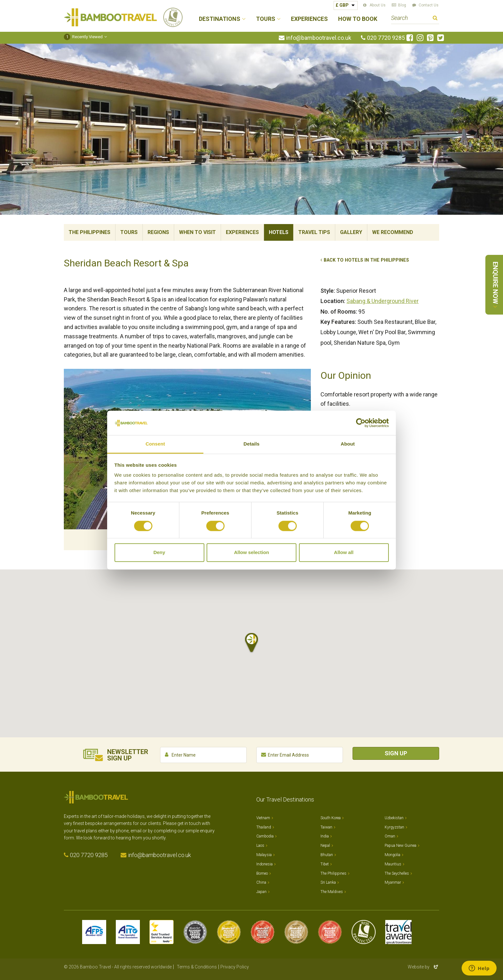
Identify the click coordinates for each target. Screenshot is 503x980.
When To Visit (197, 232)
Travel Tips (314, 232)
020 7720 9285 (386, 38)
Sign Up (396, 753)
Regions (158, 232)
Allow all (344, 553)
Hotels (279, 232)
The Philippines (90, 232)
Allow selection (251, 553)
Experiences (309, 19)
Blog (402, 5)
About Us (378, 5)
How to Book (358, 19)
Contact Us (429, 5)
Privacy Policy (235, 967)
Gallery (351, 232)
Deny (159, 553)
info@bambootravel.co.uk (319, 38)
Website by (423, 967)
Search (435, 19)
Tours (129, 232)
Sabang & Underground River (383, 301)
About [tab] (348, 444)
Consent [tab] (155, 444)
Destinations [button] (220, 19)
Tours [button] (266, 19)
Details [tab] (251, 444)
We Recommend (393, 232)
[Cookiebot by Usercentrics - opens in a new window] (361, 423)
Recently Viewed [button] (83, 37)
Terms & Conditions (197, 967)
